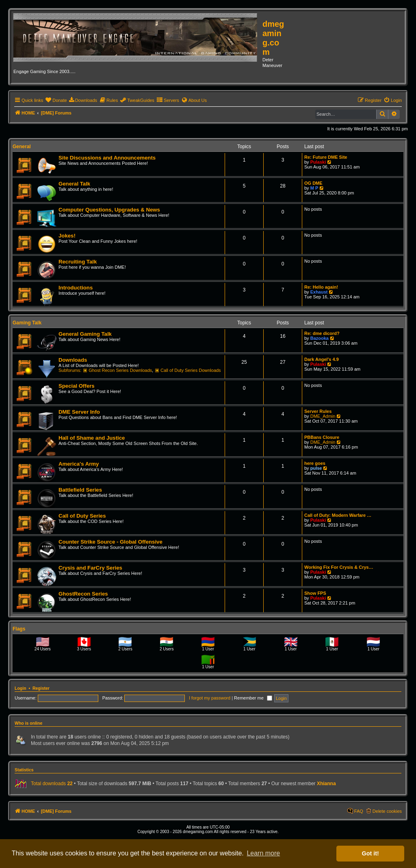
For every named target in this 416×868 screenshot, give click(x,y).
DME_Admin (323, 416)
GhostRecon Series (83, 594)
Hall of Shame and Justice (92, 438)
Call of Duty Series (82, 516)
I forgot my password (210, 698)
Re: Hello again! (321, 287)
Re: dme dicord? (322, 333)
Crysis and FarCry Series (90, 568)
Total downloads (52, 784)
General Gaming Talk (85, 334)
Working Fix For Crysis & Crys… (339, 567)
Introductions (76, 288)
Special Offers (77, 386)
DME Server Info (79, 412)
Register (41, 688)
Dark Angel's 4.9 (322, 359)
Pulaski (318, 162)
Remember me (253, 698)
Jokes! (67, 236)
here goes (315, 463)
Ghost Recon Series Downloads (118, 370)
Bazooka (320, 338)
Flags (19, 629)
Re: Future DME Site (326, 157)
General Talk (74, 184)
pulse (316, 468)
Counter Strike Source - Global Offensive (110, 542)
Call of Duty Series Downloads (188, 370)
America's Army (79, 464)
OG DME (313, 183)
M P (314, 188)
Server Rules (318, 411)
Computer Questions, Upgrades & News (109, 210)
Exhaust (319, 292)
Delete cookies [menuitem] (387, 811)
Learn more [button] (263, 853)
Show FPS (315, 593)
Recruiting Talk (78, 262)
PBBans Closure (322, 437)
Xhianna (326, 784)
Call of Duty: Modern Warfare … (338, 515)
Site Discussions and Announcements (107, 158)
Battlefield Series (80, 490)
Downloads (73, 360)
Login (21, 688)
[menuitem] (56, 100)
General (22, 147)
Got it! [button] (370, 853)
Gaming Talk (27, 323)
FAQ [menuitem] (359, 811)
